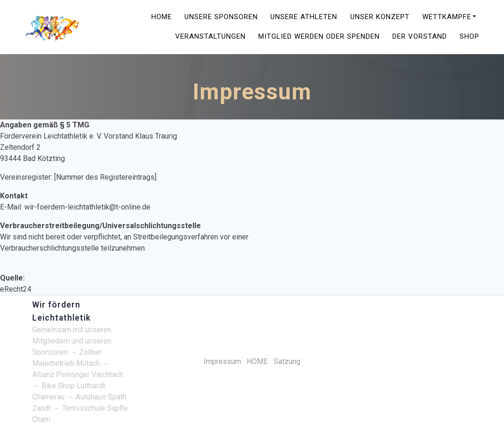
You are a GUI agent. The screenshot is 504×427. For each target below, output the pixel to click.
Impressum (222, 361)
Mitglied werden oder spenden (319, 37)
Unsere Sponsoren (221, 17)
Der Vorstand (420, 37)
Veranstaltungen (210, 37)
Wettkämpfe (447, 17)
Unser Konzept (380, 17)
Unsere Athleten (304, 17)
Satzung (287, 361)
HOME (162, 17)
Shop (469, 37)
